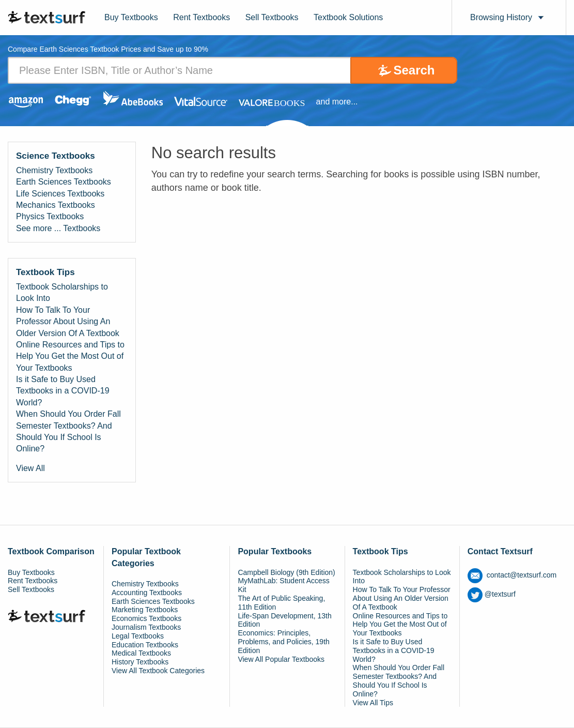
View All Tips (373, 703)
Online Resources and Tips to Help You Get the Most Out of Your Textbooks (70, 356)
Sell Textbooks (272, 17)
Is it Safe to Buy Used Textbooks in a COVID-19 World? (63, 391)
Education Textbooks (145, 645)
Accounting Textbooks (147, 593)
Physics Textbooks (50, 216)
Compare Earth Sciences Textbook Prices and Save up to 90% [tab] (108, 49)
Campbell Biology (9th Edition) (286, 572)
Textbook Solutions (348, 17)
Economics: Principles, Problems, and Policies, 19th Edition (283, 642)
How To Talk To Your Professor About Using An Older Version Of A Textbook (68, 322)
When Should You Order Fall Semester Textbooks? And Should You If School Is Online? (68, 431)
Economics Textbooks (146, 618)
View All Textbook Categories (158, 671)
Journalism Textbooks (146, 627)
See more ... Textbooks (58, 228)
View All (30, 468)
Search (414, 70)
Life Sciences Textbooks (60, 194)
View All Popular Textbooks (281, 659)
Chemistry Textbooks (54, 170)
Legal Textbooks (138, 636)
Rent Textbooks (201, 17)
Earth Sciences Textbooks (64, 182)
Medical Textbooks (141, 653)
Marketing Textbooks (145, 610)
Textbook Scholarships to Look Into (62, 292)
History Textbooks (140, 662)
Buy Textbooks (131, 17)
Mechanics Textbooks (56, 205)
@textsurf (492, 594)
